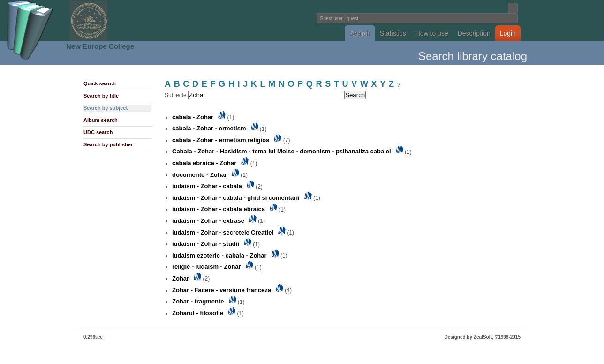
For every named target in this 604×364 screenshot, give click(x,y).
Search (360, 33)
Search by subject (106, 108)
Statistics (393, 33)
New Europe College (100, 46)
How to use (432, 33)
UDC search (98, 132)
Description (474, 33)
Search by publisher (108, 144)
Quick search (100, 83)
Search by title (101, 96)
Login (508, 33)
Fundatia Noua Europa (147, 21)
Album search (101, 120)
